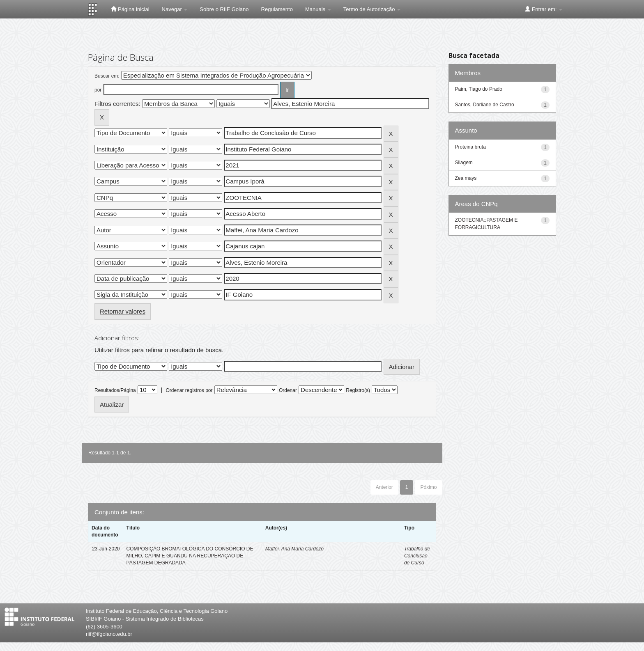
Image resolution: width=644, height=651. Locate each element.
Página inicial (130, 9)
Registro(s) (358, 390)
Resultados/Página (115, 390)
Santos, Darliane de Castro (485, 105)
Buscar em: (107, 76)
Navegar (175, 9)
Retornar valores (123, 311)
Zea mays (466, 178)
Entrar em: (544, 9)
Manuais (318, 9)
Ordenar (288, 390)
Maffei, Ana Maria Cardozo (294, 549)
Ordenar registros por (189, 390)
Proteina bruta (470, 147)
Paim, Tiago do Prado (479, 89)
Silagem (464, 163)
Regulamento (277, 9)
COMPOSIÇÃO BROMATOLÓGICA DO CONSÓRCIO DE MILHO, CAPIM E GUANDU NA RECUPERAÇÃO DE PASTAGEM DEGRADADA (190, 556)
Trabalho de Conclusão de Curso (417, 556)
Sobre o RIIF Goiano (224, 9)
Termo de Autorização (372, 9)
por (98, 90)
